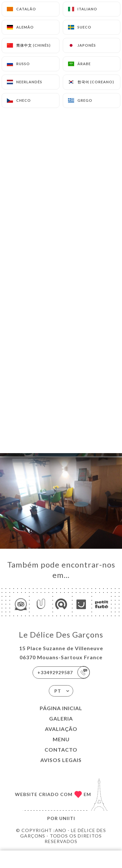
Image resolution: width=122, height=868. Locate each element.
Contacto (61, 750)
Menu (61, 739)
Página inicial (61, 708)
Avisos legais (61, 760)
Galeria (61, 718)
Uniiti (67, 818)
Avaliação (61, 729)
